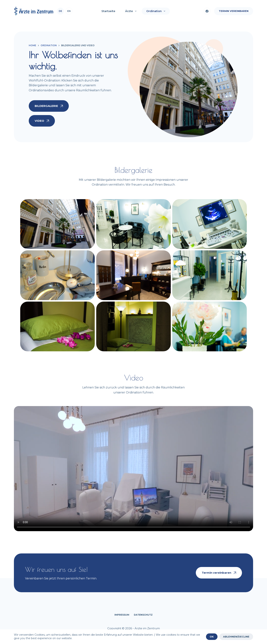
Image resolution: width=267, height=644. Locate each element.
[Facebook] (207, 11)
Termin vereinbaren (234, 11)
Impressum (122, 615)
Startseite (108, 11)
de (60, 11)
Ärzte (132, 11)
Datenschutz (143, 615)
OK (212, 637)
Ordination (156, 11)
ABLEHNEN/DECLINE (236, 637)
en (69, 11)
